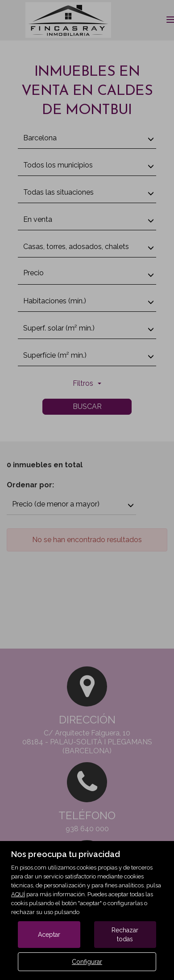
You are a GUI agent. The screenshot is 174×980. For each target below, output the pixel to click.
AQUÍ (18, 894)
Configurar (87, 962)
